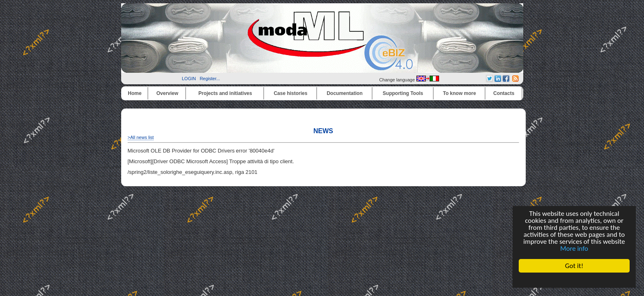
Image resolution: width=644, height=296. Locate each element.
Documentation (344, 93)
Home (135, 93)
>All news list (141, 137)
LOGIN (189, 79)
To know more (460, 93)
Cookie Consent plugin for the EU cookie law (574, 280)
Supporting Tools (403, 93)
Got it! (574, 266)
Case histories (290, 93)
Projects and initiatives (225, 93)
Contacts (504, 93)
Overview (167, 93)
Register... (210, 79)
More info (574, 249)
